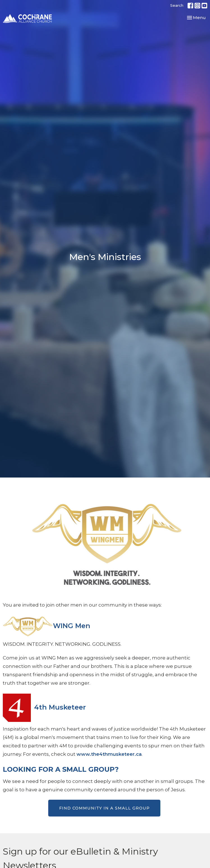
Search (177, 5)
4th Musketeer (60, 707)
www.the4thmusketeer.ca (109, 754)
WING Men (72, 626)
